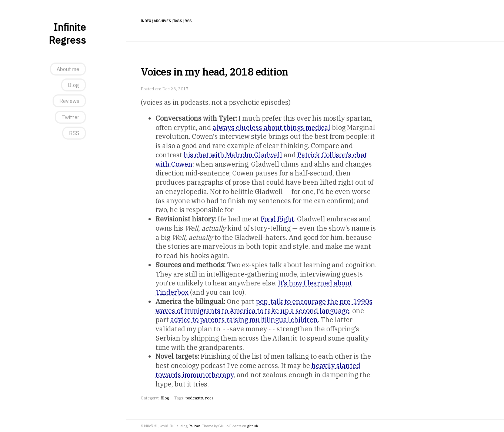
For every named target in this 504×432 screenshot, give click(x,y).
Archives (162, 21)
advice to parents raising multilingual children (244, 320)
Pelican (194, 426)
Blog (74, 85)
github (252, 426)
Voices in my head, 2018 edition (214, 72)
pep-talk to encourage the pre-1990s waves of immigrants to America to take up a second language (264, 306)
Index (146, 21)
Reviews (69, 101)
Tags (178, 21)
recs (209, 398)
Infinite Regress (67, 33)
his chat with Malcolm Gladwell (233, 155)
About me (68, 69)
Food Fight (277, 219)
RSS (74, 133)
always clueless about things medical (271, 128)
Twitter (70, 117)
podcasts (194, 398)
